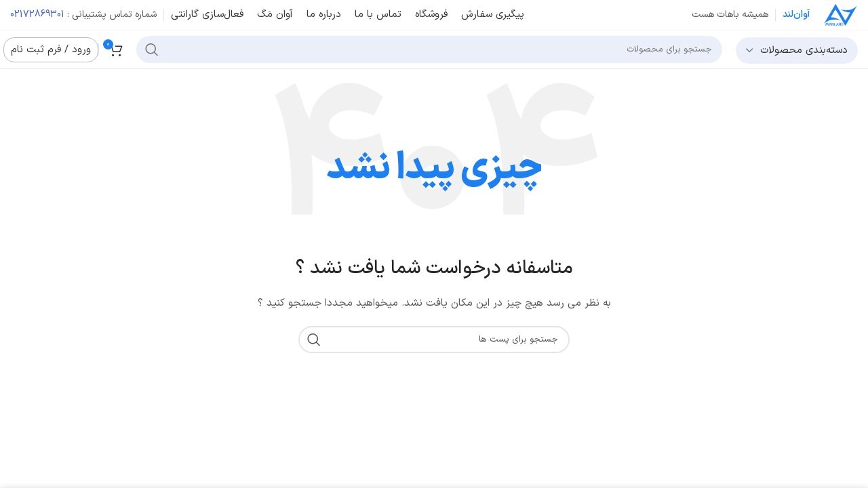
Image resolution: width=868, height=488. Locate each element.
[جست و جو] (429, 49)
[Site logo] (841, 15)
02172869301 (37, 15)
